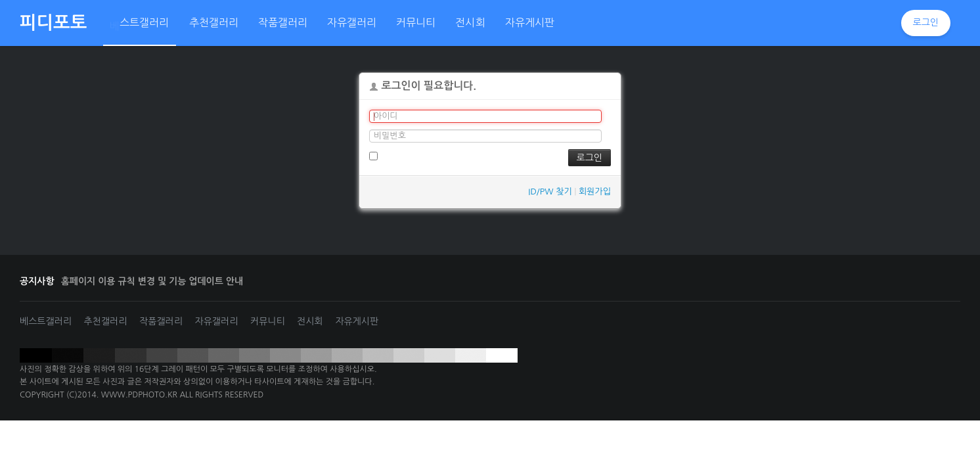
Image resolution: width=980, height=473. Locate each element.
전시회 (310, 321)
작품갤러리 (161, 321)
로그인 (926, 22)
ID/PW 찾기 (550, 191)
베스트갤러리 (46, 321)
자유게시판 (357, 321)
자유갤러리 (217, 321)
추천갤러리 (106, 321)
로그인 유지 (396, 156)
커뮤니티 (268, 321)
